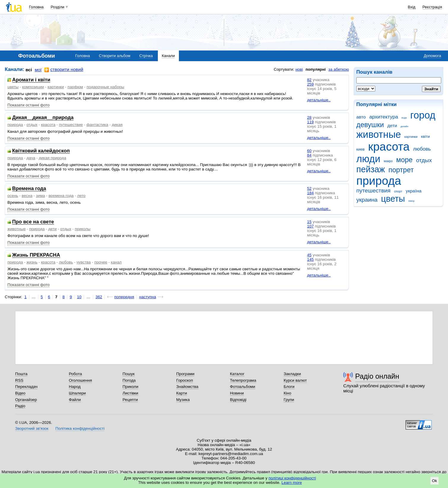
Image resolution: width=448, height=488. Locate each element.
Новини (237, 393)
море (404, 160)
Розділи (58, 7)
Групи (289, 400)
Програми (185, 374)
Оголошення (80, 380)
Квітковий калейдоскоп (41, 151)
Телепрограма (243, 380)
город (423, 115)
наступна (148, 297)
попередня (124, 297)
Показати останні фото (28, 105)
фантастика (97, 125)
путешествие (71, 125)
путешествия (373, 191)
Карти (182, 393)
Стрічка (146, 56)
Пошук (129, 374)
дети (392, 125)
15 (309, 222)
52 (309, 188)
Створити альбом (115, 56)
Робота (75, 374)
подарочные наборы (105, 87)
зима (40, 196)
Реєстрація (432, 7)
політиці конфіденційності (292, 478)
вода (404, 118)
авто (361, 117)
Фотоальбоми (243, 387)
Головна (36, 7)
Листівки (130, 393)
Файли (75, 400)
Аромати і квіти (31, 80)
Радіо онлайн (377, 376)
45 (309, 255)
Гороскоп (185, 380)
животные (379, 134)
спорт (398, 191)
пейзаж (371, 169)
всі (29, 70)
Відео (20, 393)
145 (310, 259)
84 (309, 155)
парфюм (75, 87)
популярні (316, 69)
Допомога (432, 56)
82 (309, 80)
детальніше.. (319, 100)
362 (99, 297)
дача (31, 158)
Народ (75, 387)
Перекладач (26, 387)
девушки (370, 125)
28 (309, 117)
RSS (19, 380)
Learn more (292, 483)
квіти (425, 136)
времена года (61, 196)
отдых (424, 160)
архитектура (384, 117)
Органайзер (26, 400)
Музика (183, 400)
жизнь (32, 262)
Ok (435, 481)
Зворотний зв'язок (32, 428)
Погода (129, 380)
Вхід (412, 7)
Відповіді (238, 400)
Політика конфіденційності (80, 428)
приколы (83, 229)
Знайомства (187, 387)
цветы (393, 199)
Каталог (237, 374)
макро (388, 161)
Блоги (289, 387)
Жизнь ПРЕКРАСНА (36, 255)
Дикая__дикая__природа (43, 118)
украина (367, 200)
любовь (422, 149)
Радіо (20, 406)
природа (379, 181)
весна (27, 196)
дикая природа (53, 158)
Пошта (21, 374)
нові (299, 69)
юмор (412, 201)
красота (389, 147)
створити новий (64, 70)
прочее (101, 262)
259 (310, 84)
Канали (168, 56)
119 (310, 122)
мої (38, 70)
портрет (401, 170)
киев (360, 149)
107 (310, 226)
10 (79, 297)
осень (13, 196)
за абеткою (339, 69)
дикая (117, 125)
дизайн (404, 126)
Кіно (287, 393)
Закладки (292, 374)
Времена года (29, 189)
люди (368, 159)
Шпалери (77, 393)
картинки (411, 137)
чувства (84, 262)
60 (309, 151)
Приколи (130, 387)
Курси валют (295, 380)
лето (81, 196)
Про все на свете (33, 222)
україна (413, 191)
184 (310, 193)
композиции (33, 87)
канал (116, 262)
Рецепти (130, 400)
